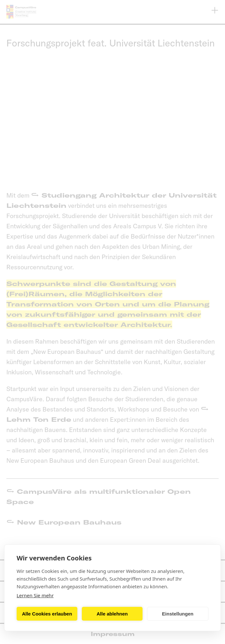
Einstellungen (178, 614)
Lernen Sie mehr (35, 595)
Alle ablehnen (112, 614)
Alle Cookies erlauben (47, 614)
